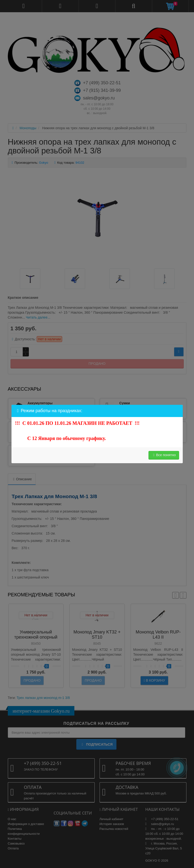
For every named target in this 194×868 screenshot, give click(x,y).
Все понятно (164, 455)
